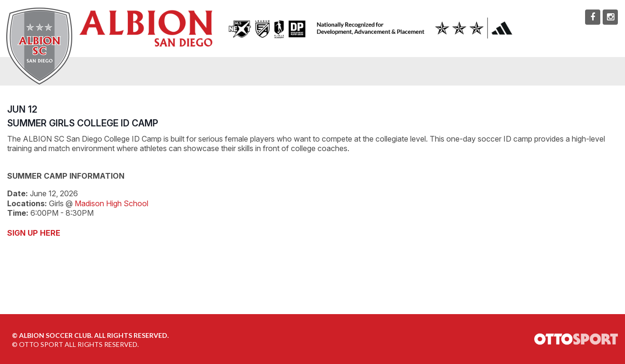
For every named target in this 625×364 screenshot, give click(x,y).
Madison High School (111, 203)
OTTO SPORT (41, 344)
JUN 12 (22, 109)
